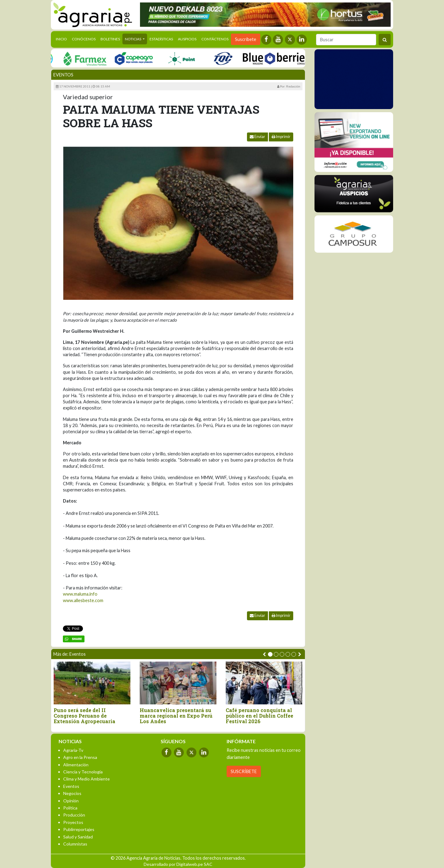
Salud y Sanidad (78, 837)
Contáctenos (215, 39)
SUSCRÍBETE (244, 771)
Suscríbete (246, 39)
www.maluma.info (80, 594)
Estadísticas (161, 39)
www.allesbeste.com (83, 600)
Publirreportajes (79, 829)
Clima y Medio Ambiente (86, 779)
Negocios (72, 793)
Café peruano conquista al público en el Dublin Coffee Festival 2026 (259, 716)
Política (70, 808)
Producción (74, 815)
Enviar (257, 137)
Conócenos (84, 39)
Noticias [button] (133, 39)
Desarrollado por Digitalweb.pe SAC (178, 864)
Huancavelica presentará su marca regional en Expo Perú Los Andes (176, 716)
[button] (270, 654)
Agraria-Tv (73, 750)
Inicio (63, 39)
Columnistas (75, 844)
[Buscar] (346, 40)
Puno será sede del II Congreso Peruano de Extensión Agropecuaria (84, 716)
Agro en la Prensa (80, 757)
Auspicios (187, 39)
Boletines (110, 39)
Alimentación (76, 765)
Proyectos (73, 822)
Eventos (63, 75)
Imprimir (281, 137)
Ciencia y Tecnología (83, 772)
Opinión (71, 801)
